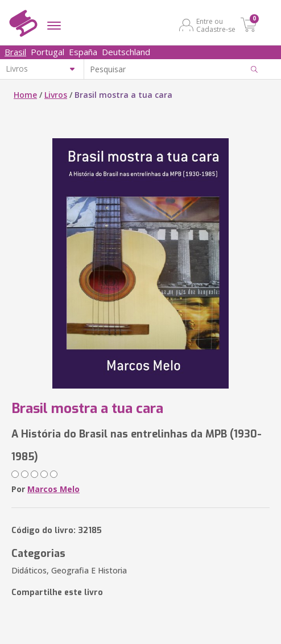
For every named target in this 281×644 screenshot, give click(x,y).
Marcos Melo (53, 489)
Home (25, 95)
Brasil (15, 52)
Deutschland (126, 52)
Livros (56, 95)
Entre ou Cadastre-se (216, 25)
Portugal (47, 52)
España (83, 52)
